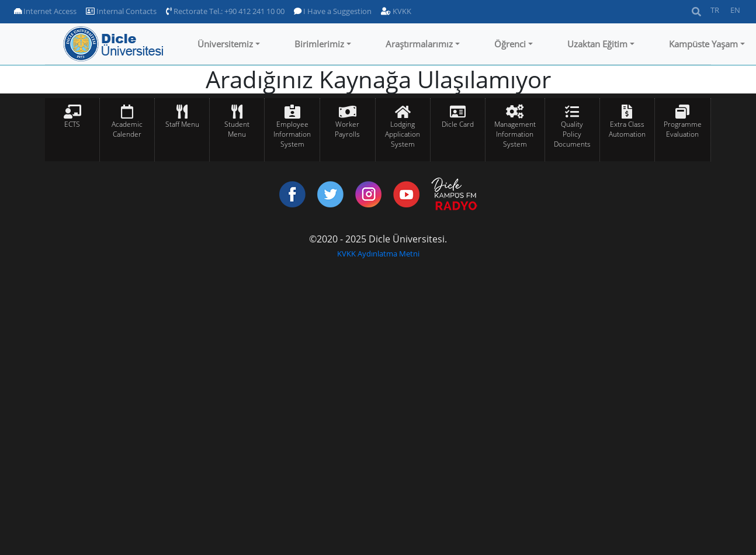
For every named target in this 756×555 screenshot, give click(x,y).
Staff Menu (182, 124)
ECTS (72, 124)
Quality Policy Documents (572, 134)
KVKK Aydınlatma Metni (378, 254)
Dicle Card (458, 124)
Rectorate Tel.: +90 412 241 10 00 (225, 11)
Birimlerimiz (319, 44)
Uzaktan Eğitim (597, 44)
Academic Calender (127, 129)
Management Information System (515, 134)
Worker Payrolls (347, 129)
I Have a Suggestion (333, 11)
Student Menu (237, 129)
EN (735, 10)
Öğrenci (510, 44)
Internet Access (45, 11)
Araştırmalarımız (419, 44)
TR (715, 10)
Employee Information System (292, 134)
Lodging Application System (403, 134)
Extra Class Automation (627, 129)
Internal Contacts (121, 11)
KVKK (396, 11)
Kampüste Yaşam (703, 44)
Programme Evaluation (683, 129)
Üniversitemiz (225, 44)
